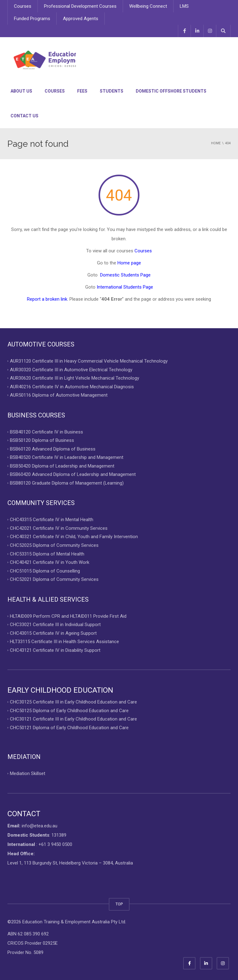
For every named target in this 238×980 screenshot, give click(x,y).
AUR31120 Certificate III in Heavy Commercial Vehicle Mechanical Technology (89, 361)
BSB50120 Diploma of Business (42, 440)
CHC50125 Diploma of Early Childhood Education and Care (69, 710)
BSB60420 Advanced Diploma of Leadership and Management (73, 474)
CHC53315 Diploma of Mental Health (47, 554)
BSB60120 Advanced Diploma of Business (53, 449)
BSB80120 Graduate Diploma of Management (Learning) (67, 483)
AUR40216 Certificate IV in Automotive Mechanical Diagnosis (72, 386)
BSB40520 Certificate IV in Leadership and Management (67, 457)
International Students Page (125, 287)
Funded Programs (32, 19)
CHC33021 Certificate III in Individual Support (55, 625)
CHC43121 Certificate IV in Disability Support (55, 650)
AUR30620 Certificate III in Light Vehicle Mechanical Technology (75, 378)
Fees (82, 91)
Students (112, 91)
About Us (21, 91)
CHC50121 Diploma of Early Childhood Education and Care (69, 727)
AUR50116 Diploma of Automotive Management (59, 395)
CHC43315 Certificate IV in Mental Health (52, 520)
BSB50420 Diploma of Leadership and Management (62, 466)
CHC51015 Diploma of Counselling (45, 571)
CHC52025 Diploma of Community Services (54, 545)
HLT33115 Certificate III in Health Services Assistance (64, 642)
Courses (23, 6)
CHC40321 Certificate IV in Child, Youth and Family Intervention (74, 537)
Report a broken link (47, 299)
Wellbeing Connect (148, 6)
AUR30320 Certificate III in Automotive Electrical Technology (71, 369)
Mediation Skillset (28, 773)
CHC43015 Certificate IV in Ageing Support (53, 633)
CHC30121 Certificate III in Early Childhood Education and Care (73, 719)
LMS (184, 6)
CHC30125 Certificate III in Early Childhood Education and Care (73, 702)
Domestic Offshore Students (171, 91)
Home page (129, 263)
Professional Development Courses (80, 6)
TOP (119, 904)
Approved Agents (81, 19)
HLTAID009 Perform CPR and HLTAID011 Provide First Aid (68, 616)
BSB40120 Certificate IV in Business (46, 432)
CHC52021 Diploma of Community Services (54, 579)
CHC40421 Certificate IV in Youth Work (50, 562)
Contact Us (24, 116)
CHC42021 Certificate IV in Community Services (59, 528)
